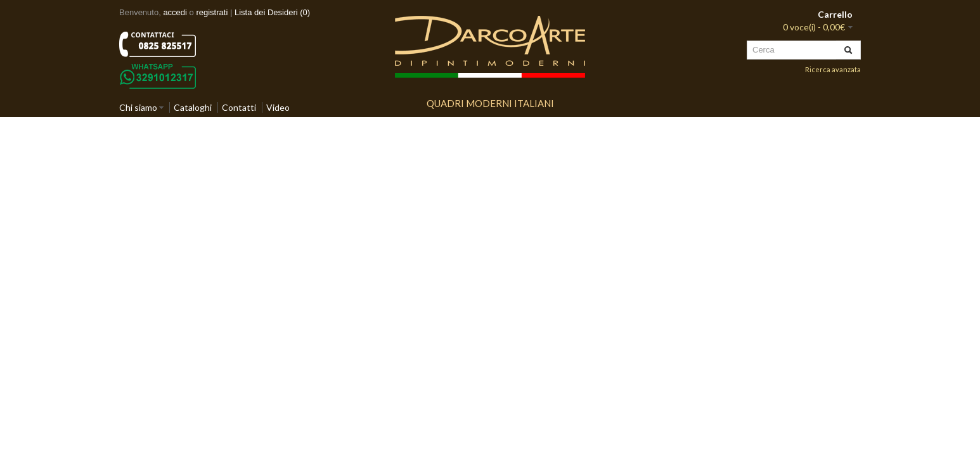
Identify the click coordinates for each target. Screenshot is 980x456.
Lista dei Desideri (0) (272, 12)
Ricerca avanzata (833, 69)
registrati (212, 12)
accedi (175, 12)
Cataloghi (193, 107)
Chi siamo (138, 107)
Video (278, 107)
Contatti (239, 107)
